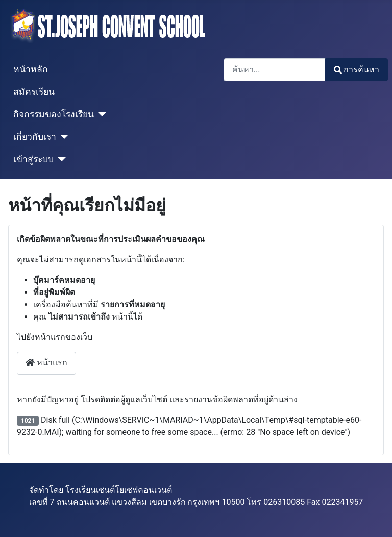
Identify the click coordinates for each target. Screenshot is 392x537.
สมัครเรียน (34, 92)
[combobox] (275, 70)
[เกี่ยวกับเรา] (63, 137)
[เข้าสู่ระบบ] (60, 159)
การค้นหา (357, 70)
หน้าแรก (46, 363)
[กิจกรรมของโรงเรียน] (100, 114)
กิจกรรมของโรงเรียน (54, 114)
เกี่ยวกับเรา (35, 137)
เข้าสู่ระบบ (33, 159)
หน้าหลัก (31, 69)
